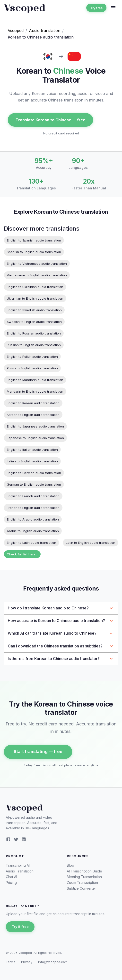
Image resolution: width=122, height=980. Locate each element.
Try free (96, 8)
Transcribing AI (18, 865)
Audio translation (45, 31)
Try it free (20, 927)
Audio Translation (20, 871)
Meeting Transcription (84, 877)
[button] (61, 608)
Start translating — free (38, 752)
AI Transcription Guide (84, 871)
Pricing (11, 883)
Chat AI (11, 877)
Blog (70, 865)
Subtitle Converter (81, 888)
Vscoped (16, 31)
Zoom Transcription (82, 883)
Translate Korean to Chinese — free (50, 120)
